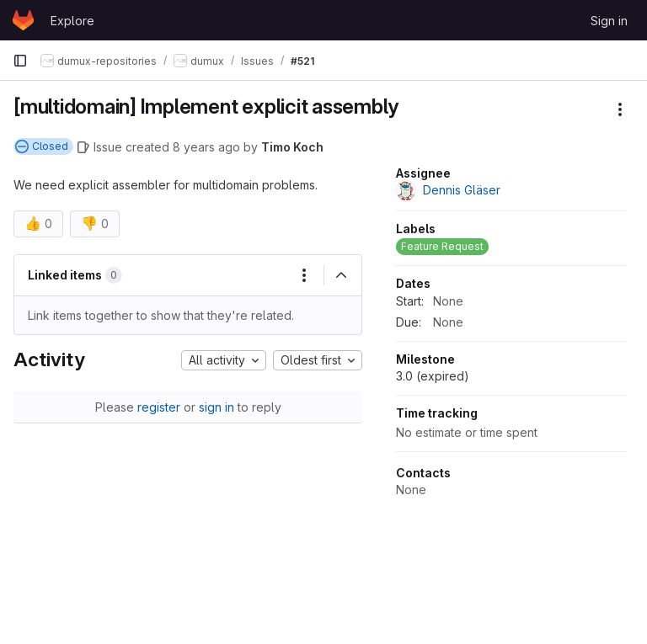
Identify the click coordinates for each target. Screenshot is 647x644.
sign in (217, 407)
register (159, 407)
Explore (72, 21)
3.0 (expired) (433, 376)
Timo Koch (292, 147)
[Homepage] (23, 20)
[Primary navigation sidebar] (20, 61)
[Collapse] (341, 275)
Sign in (609, 21)
